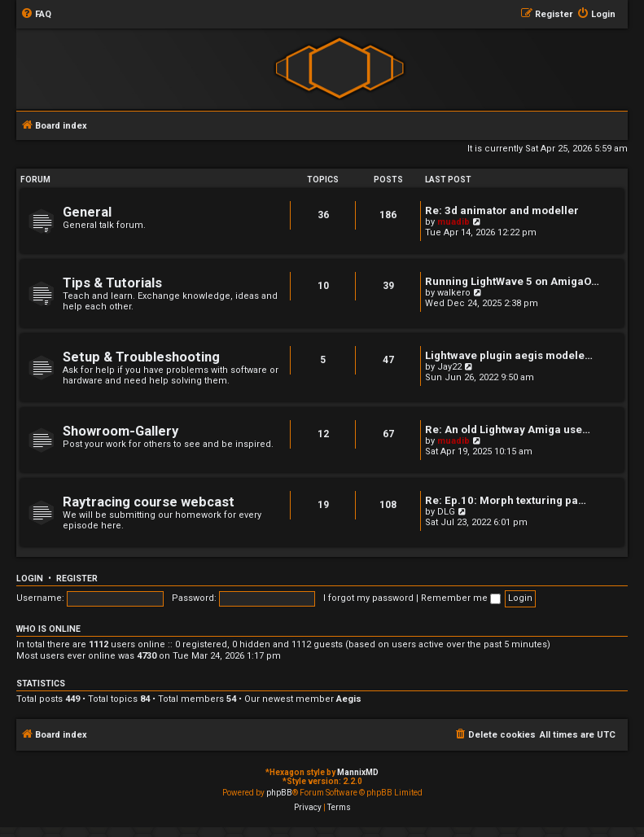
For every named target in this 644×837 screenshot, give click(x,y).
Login (30, 578)
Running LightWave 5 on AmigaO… (512, 281)
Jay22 (449, 367)
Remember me (461, 598)
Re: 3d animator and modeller (502, 210)
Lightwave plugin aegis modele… (509, 355)
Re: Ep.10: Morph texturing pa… (506, 500)
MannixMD (358, 772)
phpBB (279, 793)
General (87, 212)
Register (77, 578)
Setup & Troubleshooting (141, 357)
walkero (454, 293)
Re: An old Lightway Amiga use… (508, 429)
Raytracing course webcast (149, 502)
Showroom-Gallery (120, 431)
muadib (453, 222)
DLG (446, 512)
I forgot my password (368, 598)
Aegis (349, 699)
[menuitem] (36, 15)
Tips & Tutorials (112, 283)
